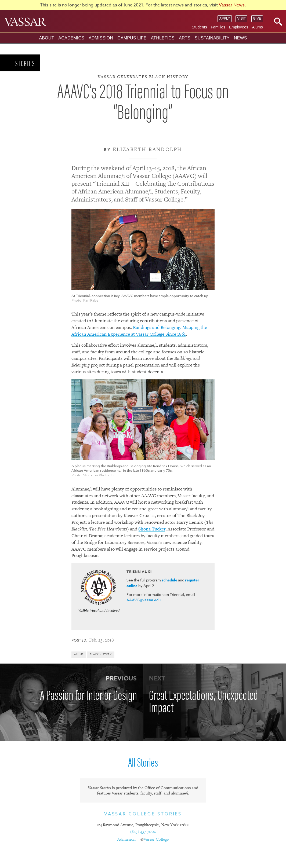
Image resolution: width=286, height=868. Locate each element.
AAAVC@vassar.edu (144, 600)
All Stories (143, 762)
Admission (101, 38)
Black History (101, 654)
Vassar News (232, 5)
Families (218, 27)
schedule (169, 580)
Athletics (163, 38)
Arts (185, 38)
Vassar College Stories (143, 814)
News (240, 38)
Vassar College (156, 839)
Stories (25, 63)
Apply (225, 18)
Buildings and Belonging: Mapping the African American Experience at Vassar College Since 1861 (139, 331)
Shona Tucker (152, 529)
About (46, 38)
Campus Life (132, 38)
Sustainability (212, 38)
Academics (71, 38)
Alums (258, 27)
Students (199, 27)
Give (257, 18)
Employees (239, 27)
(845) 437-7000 (143, 831)
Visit (241, 18)
